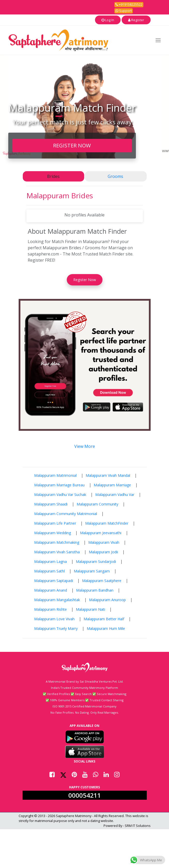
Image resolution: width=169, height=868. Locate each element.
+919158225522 (129, 4)
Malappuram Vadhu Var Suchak (60, 495)
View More (85, 446)
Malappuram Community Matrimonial (66, 514)
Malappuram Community (97, 504)
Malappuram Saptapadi (54, 581)
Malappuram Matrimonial (55, 475)
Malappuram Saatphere (102, 581)
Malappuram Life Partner (55, 523)
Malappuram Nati (90, 609)
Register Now (85, 280)
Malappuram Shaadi (51, 504)
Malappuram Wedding (53, 533)
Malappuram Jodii (103, 552)
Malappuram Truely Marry (56, 628)
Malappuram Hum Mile (106, 628)
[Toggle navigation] (158, 40)
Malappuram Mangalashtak (57, 600)
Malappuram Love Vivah (54, 619)
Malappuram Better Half (104, 619)
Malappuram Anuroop (107, 600)
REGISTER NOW (72, 145)
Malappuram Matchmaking (57, 542)
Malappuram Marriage (112, 485)
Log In (108, 20)
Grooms (115, 176)
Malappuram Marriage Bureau (59, 485)
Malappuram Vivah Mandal (108, 475)
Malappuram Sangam (92, 571)
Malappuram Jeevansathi (101, 533)
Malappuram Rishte (50, 609)
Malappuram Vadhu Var (115, 495)
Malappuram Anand (51, 590)
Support (124, 11)
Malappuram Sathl (49, 571)
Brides (53, 176)
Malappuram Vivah (104, 542)
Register (136, 20)
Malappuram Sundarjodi (96, 561)
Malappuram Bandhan (95, 590)
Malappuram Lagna (50, 561)
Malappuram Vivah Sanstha (57, 552)
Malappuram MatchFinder (107, 523)
